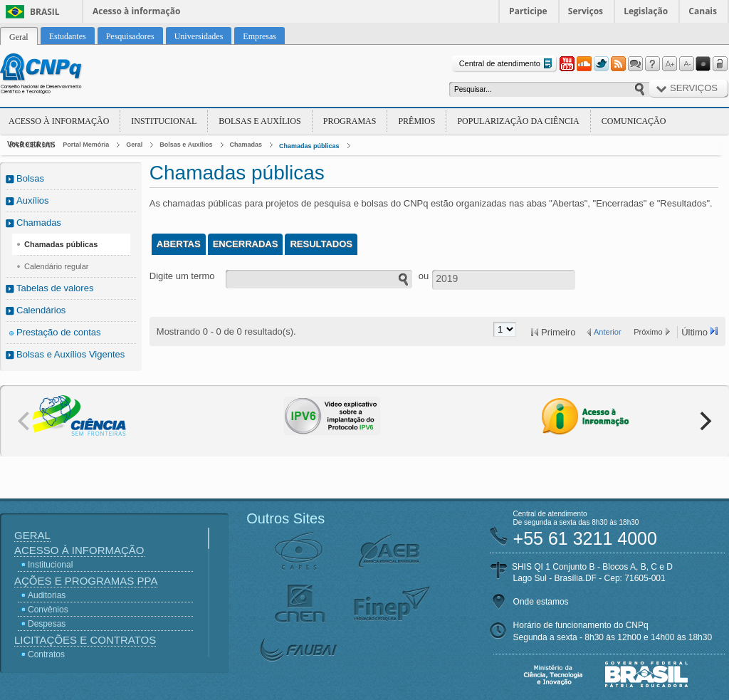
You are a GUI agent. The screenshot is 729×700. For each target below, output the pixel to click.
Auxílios (33, 200)
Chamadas (246, 145)
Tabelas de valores (55, 288)
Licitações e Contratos (85, 640)
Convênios (48, 610)
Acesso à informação (136, 11)
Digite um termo (182, 276)
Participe (528, 11)
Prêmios (416, 121)
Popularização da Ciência (518, 121)
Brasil (45, 12)
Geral (134, 145)
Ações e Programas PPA (86, 581)
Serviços (586, 11)
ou (424, 276)
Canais (703, 11)
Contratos (46, 654)
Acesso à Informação (59, 121)
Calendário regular (57, 266)
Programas (350, 121)
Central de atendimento (507, 64)
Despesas (47, 624)
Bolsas (30, 178)
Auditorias (47, 595)
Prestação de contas (59, 332)
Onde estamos (541, 602)
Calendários (41, 310)
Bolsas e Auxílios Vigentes (70, 354)
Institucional (164, 121)
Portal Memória (86, 145)
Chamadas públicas (309, 146)
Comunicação (634, 121)
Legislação (646, 11)
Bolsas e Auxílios (259, 121)
